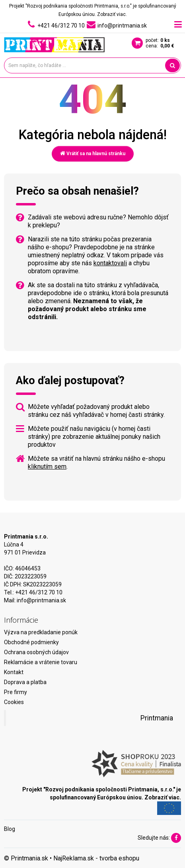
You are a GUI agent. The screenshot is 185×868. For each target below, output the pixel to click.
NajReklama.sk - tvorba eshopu (96, 858)
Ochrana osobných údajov (36, 652)
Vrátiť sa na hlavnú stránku (93, 153)
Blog (10, 829)
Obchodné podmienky (31, 642)
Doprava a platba (25, 682)
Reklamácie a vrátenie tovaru (41, 662)
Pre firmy (16, 692)
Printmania (157, 718)
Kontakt (14, 672)
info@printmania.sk (41, 600)
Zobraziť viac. (112, 14)
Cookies (14, 702)
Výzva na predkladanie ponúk (41, 632)
